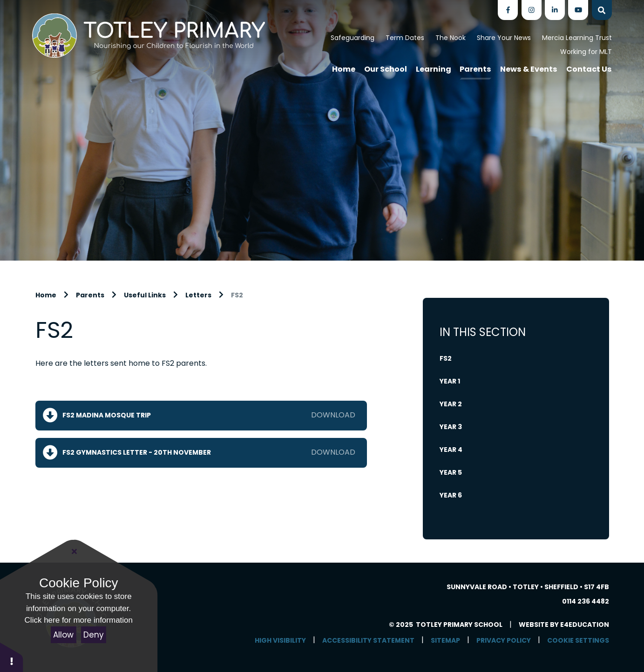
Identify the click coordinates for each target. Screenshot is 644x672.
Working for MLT (586, 52)
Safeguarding (353, 38)
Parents (90, 295)
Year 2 (451, 404)
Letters (198, 295)
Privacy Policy (504, 640)
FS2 (237, 295)
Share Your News (504, 38)
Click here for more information (79, 620)
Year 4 (451, 450)
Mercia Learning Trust (577, 38)
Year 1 (450, 381)
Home (46, 295)
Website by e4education (564, 625)
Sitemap (445, 640)
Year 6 (451, 495)
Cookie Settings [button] (578, 640)
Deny (94, 635)
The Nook (451, 38)
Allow (63, 635)
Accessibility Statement (368, 640)
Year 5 (451, 472)
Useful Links (145, 295)
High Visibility (280, 640)
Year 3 (451, 427)
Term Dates (405, 38)
